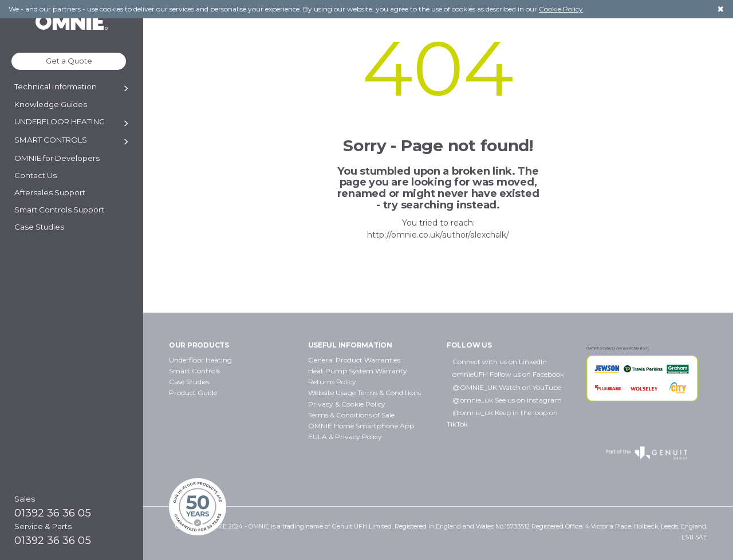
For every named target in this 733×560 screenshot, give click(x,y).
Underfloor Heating (200, 360)
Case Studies (189, 382)
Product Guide (193, 393)
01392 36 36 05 (53, 513)
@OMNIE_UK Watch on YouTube (507, 387)
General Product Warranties (354, 360)
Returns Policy (332, 382)
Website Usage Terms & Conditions (364, 393)
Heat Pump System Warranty (358, 371)
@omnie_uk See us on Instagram (507, 400)
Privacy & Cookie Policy (347, 404)
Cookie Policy (561, 9)
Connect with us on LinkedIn (500, 362)
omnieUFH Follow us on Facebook (508, 374)
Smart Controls (194, 371)
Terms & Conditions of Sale (351, 415)
